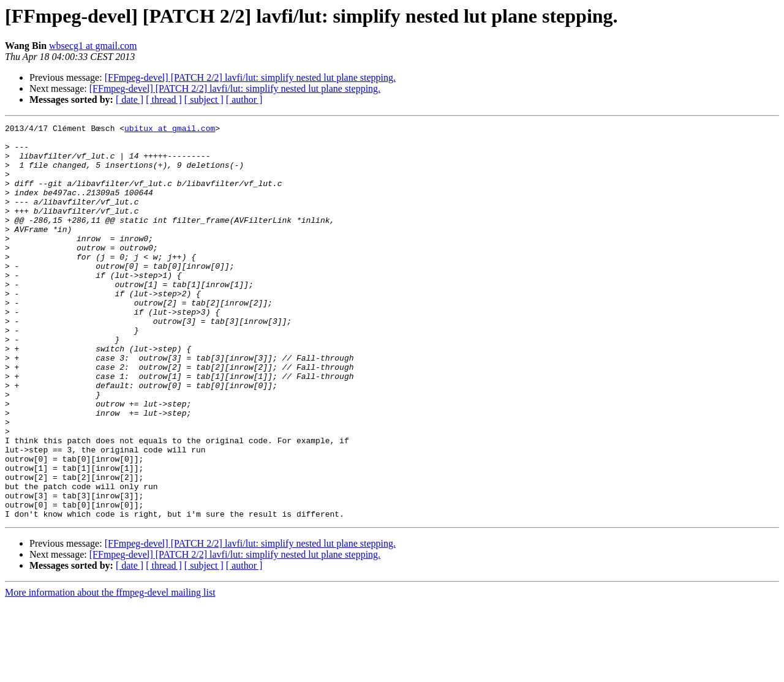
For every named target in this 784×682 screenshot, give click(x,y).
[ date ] (130, 99)
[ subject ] (204, 99)
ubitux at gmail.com (170, 130)
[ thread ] (164, 99)
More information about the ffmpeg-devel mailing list (110, 671)
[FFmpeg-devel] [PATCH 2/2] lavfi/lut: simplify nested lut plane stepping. (250, 77)
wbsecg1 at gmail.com (93, 46)
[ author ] (244, 99)
